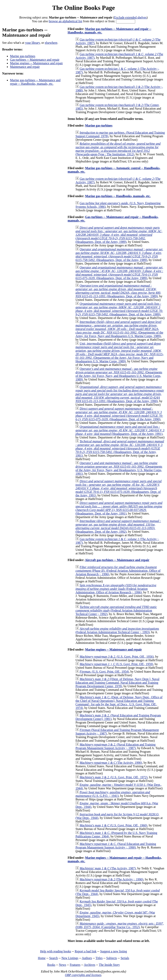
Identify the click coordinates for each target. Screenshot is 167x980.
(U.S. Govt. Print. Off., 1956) (117, 657)
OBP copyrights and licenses (83, 975)
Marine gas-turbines (23, 56)
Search (54, 958)
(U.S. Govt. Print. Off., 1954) (104, 672)
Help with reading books (56, 951)
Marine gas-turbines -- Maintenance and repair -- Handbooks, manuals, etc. (35, 82)
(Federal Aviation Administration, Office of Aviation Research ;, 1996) (118, 571)
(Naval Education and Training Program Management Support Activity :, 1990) (116, 846)
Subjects (112, 958)
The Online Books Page (83, 8)
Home (42, 958)
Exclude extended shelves (130, 17)
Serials (125, 958)
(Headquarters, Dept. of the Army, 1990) (120, 394)
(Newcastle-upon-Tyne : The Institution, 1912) (118, 149)
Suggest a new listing (114, 951)
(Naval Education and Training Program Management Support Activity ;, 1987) (115, 746)
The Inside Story (109, 965)
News (62, 965)
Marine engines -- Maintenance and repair (36, 63)
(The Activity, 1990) (111, 763)
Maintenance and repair (25, 67)
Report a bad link (86, 951)
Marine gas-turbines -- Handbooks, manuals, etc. (118, 196)
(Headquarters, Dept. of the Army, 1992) (118, 526)
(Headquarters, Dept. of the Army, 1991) (120, 430)
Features (75, 965)
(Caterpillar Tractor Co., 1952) (120, 925)
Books (51, 965)
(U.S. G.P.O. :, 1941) (113, 794)
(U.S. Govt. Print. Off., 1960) (113, 825)
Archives (90, 965)
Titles (99, 958)
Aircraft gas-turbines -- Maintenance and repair (117, 560)
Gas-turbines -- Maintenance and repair (35, 60)
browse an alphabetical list (65, 21)
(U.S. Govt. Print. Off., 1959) (116, 664)
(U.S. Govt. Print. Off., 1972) (113, 777)
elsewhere (51, 43)
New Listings (70, 958)
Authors (87, 958)
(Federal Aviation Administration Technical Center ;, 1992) (116, 610)
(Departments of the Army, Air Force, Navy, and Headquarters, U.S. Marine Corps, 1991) (119, 468)
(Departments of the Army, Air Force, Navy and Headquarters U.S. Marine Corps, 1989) (119, 329)
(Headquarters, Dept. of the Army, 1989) (119, 235)
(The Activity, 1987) (108, 868)
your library (33, 43)
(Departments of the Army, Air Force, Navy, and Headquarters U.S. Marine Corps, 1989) (119, 374)
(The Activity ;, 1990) (111, 879)
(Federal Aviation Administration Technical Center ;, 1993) (117, 630)
